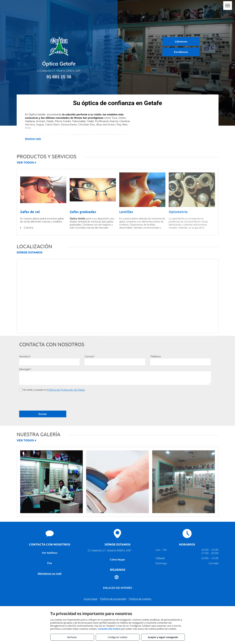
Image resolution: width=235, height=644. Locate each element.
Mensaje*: (25, 369)
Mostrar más (33, 139)
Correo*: (90, 356)
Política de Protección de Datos (66, 390)
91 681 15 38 (59, 77)
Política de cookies (140, 584)
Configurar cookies (117, 637)
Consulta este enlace (109, 629)
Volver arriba (118, 594)
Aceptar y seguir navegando (163, 637)
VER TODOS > (26, 162)
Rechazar (72, 637)
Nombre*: (25, 356)
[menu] (228, 6)
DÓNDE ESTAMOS (30, 252)
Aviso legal (90, 584)
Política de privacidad (113, 584)
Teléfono (156, 356)
